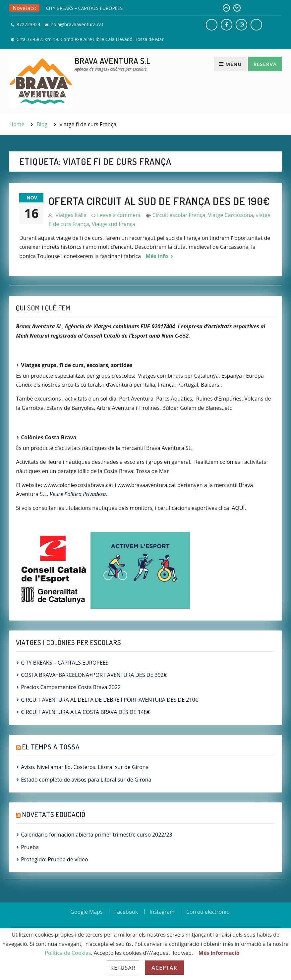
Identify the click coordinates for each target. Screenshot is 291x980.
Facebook (126, 912)
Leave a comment (119, 215)
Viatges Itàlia (71, 215)
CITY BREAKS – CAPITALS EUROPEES (84, 8)
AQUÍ (238, 508)
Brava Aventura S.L (113, 61)
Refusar (123, 968)
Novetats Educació (54, 814)
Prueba (30, 847)
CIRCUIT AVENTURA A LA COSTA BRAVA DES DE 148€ (85, 712)
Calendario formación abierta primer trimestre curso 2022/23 (97, 835)
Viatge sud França (114, 224)
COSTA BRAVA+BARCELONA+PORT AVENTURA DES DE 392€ (94, 675)
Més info (157, 256)
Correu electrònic (208, 912)
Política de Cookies (68, 953)
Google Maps (86, 912)
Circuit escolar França (179, 215)
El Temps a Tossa (51, 747)
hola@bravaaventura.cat (77, 24)
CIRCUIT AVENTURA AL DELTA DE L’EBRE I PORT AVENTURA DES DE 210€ (110, 700)
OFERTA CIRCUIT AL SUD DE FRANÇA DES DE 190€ (159, 201)
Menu (230, 64)
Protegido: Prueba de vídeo (54, 859)
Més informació (219, 953)
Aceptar (164, 968)
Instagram (162, 912)
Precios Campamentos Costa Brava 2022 (71, 687)
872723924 (29, 24)
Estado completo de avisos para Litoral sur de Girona (86, 780)
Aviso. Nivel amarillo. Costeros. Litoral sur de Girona (85, 767)
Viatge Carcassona (231, 215)
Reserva (265, 64)
